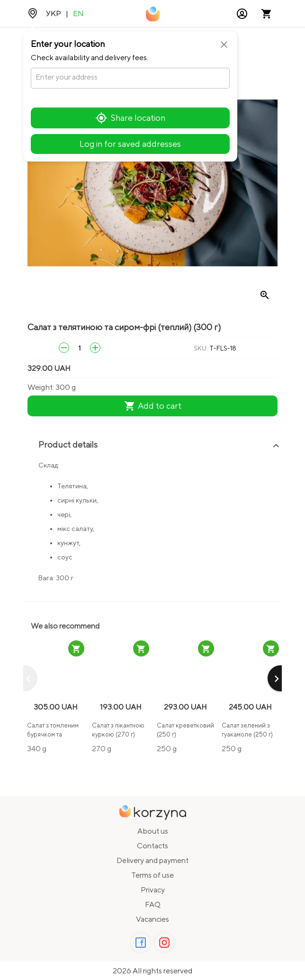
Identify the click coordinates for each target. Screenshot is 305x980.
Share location (130, 118)
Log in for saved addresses (130, 144)
